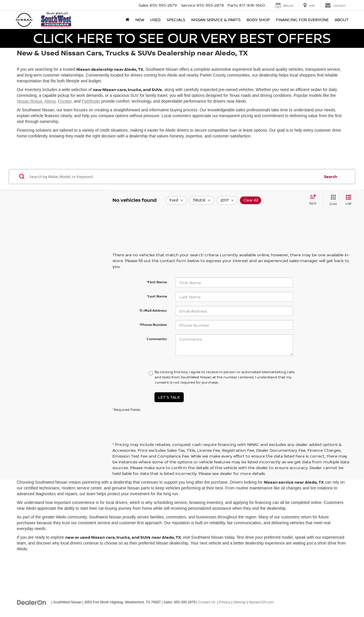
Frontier (65, 101)
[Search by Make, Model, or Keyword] (174, 177)
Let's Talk (169, 397)
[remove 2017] (227, 200)
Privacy (225, 602)
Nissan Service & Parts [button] (216, 20)
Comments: (157, 339)
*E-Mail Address (153, 310)
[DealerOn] (32, 602)
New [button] (140, 20)
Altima (50, 101)
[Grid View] (332, 200)
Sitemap (240, 602)
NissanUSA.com (261, 602)
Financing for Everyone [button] (302, 20)
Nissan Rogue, (30, 101)
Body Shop (258, 20)
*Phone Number (153, 325)
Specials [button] (176, 20)
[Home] (127, 20)
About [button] (342, 20)
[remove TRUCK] (202, 200)
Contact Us (207, 602)
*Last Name (157, 296)
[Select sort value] (315, 200)
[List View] (348, 200)
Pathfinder (92, 101)
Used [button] (155, 20)
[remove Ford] (176, 200)
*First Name (157, 282)
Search (331, 177)
